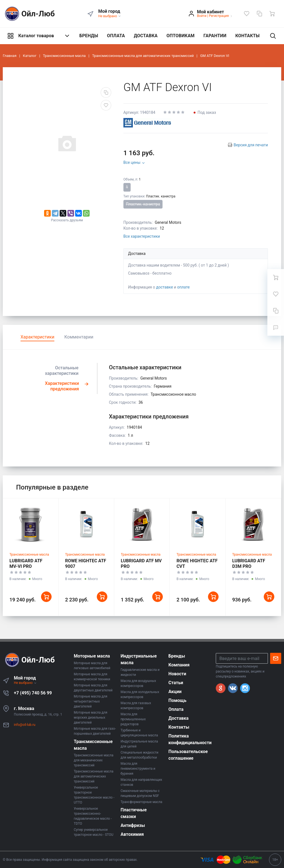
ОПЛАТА (116, 36)
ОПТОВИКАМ (180, 36)
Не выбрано (110, 16)
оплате (183, 287)
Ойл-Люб (29, 14)
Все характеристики (142, 236)
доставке (165, 287)
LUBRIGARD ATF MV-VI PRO (26, 564)
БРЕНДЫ (89, 36)
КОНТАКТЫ (247, 36)
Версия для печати (251, 145)
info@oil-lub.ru (25, 725)
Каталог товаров (39, 36)
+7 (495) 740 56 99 (33, 693)
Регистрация (219, 16)
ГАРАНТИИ (215, 36)
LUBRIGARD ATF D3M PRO (249, 564)
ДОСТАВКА (146, 36)
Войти (202, 16)
